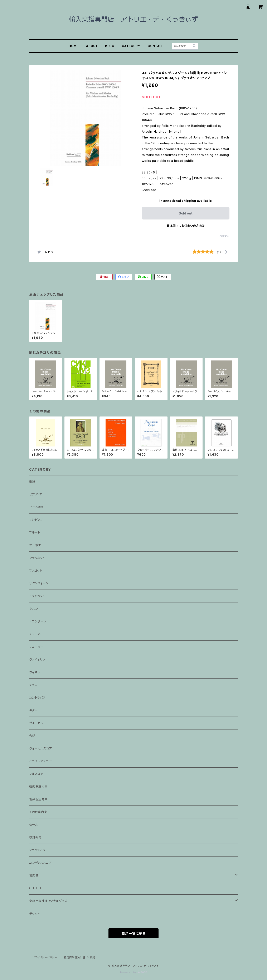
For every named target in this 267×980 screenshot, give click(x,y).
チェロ (33, 685)
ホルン (33, 609)
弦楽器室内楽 (38, 786)
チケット (35, 913)
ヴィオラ (35, 672)
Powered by (133, 972)
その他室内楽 (38, 812)
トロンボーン (38, 621)
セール (34, 825)
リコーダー (36, 647)
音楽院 (34, 875)
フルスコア (36, 774)
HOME (74, 46)
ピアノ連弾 (36, 507)
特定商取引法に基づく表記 (79, 957)
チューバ (35, 634)
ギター (33, 710)
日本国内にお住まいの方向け (186, 226)
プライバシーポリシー (45, 957)
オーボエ (35, 545)
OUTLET (36, 888)
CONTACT (156, 46)
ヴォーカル (36, 723)
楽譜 (32, 482)
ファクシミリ (37, 850)
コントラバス (37, 698)
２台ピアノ (36, 520)
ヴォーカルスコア (41, 748)
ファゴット (36, 570)
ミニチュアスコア (40, 761)
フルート (35, 532)
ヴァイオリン (37, 659)
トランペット (37, 596)
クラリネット (37, 558)
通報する (224, 236)
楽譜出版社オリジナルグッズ (48, 901)
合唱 (32, 736)
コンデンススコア (40, 863)
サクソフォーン (39, 583)
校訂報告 (35, 837)
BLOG (110, 46)
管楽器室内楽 (38, 799)
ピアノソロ (36, 494)
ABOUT (92, 46)
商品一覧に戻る (133, 934)
